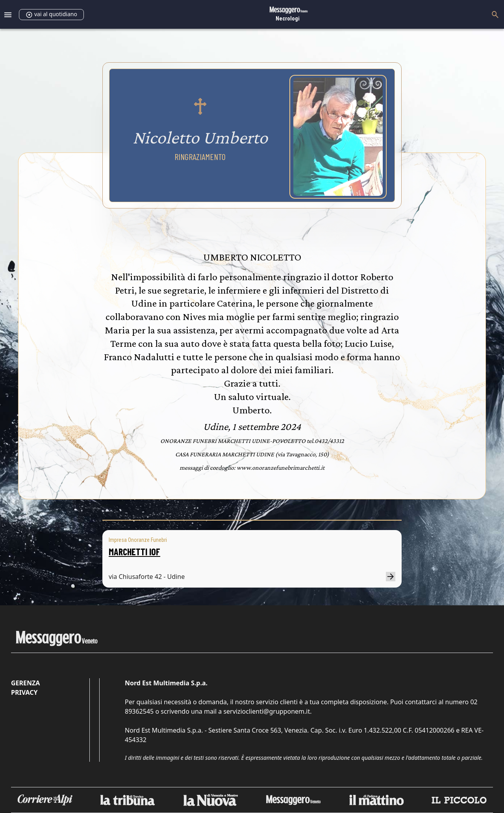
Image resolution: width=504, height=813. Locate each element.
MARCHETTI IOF (134, 552)
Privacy (24, 692)
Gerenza (25, 683)
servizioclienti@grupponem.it (267, 711)
